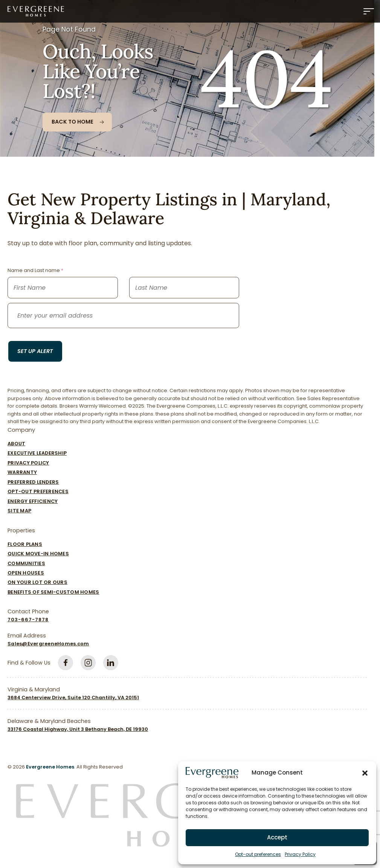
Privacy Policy (300, 854)
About (16, 444)
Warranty (22, 472)
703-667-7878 (28, 620)
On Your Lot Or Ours (37, 582)
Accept (277, 837)
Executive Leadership (37, 453)
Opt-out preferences (258, 854)
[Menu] (369, 11)
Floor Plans (25, 544)
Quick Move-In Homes (38, 554)
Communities (26, 563)
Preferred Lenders (33, 482)
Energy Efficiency (33, 501)
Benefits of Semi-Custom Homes (53, 592)
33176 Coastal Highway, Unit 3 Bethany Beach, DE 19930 (78, 729)
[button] (365, 773)
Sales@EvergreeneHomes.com (48, 644)
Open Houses (26, 573)
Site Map (19, 511)
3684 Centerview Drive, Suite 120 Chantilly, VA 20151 (73, 698)
